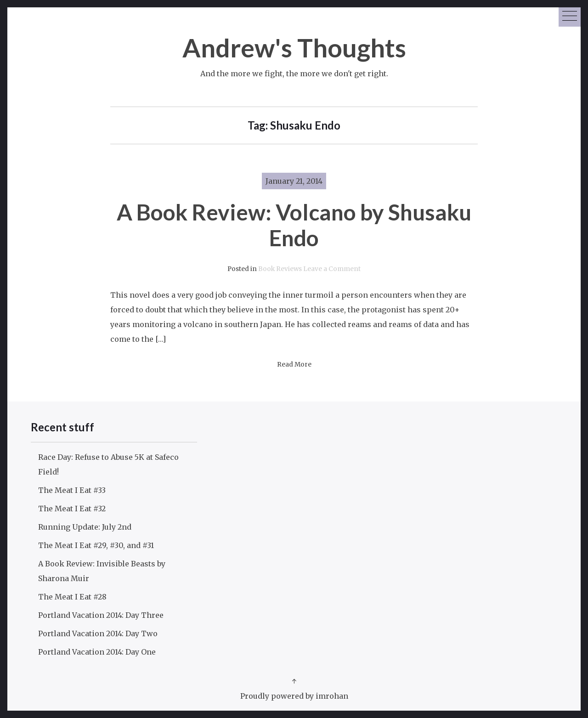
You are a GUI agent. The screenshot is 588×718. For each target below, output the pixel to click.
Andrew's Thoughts (294, 48)
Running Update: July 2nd (85, 527)
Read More (294, 365)
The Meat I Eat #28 (72, 597)
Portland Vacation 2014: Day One (97, 652)
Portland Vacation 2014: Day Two (98, 633)
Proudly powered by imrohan (294, 696)
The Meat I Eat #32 (72, 509)
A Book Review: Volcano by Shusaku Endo (294, 225)
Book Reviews (280, 269)
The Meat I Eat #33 (72, 490)
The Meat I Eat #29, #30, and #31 (96, 545)
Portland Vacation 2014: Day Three (101, 615)
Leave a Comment (332, 269)
